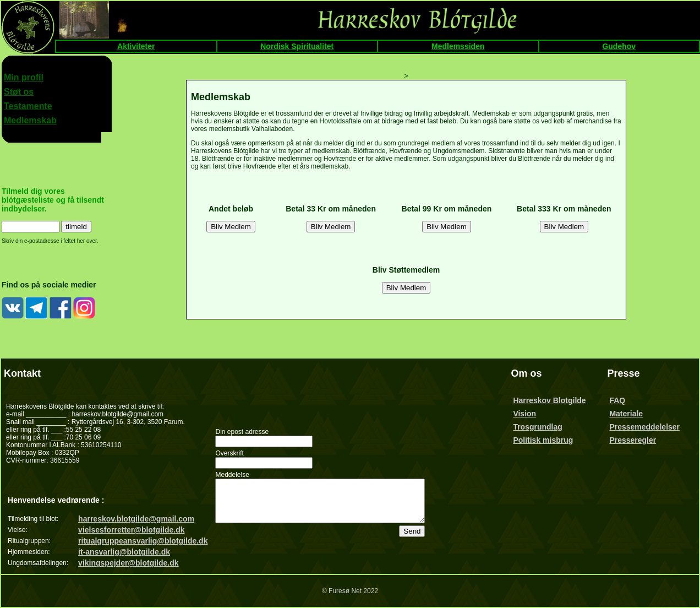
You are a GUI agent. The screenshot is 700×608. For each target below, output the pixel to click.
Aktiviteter (136, 46)
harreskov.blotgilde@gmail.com (136, 519)
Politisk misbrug (551, 440)
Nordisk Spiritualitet (297, 46)
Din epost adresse (242, 428)
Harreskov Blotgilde (557, 400)
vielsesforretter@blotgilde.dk (131, 530)
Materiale (630, 414)
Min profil (24, 77)
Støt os (19, 92)
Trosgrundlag (545, 427)
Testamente (28, 106)
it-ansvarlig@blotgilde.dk (124, 552)
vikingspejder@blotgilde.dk (128, 563)
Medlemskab (30, 120)
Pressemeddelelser (648, 427)
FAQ (621, 400)
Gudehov (619, 46)
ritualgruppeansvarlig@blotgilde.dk (143, 541)
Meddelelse (232, 471)
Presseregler (636, 440)
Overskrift (229, 449)
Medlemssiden (458, 46)
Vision (532, 414)
